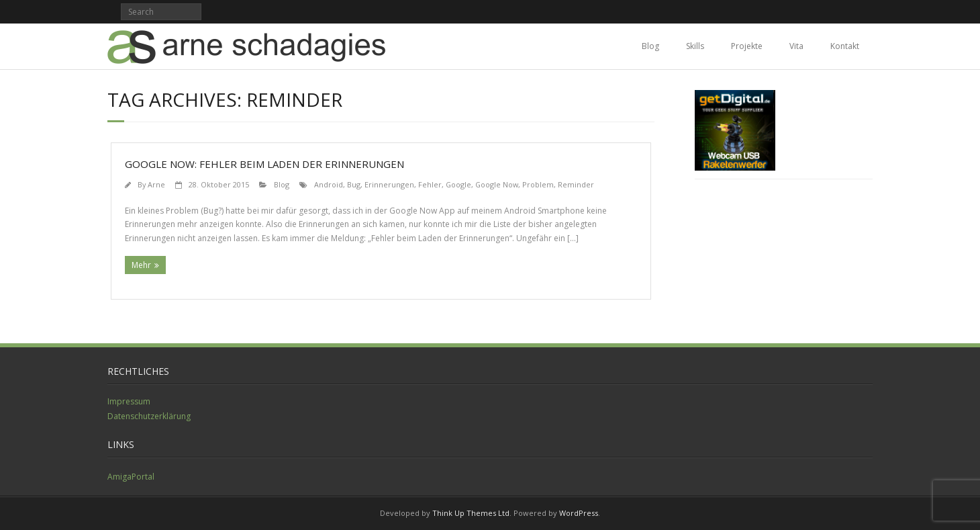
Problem (538, 184)
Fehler (430, 184)
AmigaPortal (131, 477)
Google (458, 184)
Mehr (141, 265)
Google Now (497, 184)
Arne (156, 184)
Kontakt (845, 46)
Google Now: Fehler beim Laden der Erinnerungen (264, 164)
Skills (695, 46)
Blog (650, 46)
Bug (354, 184)
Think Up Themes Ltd (471, 513)
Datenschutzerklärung (149, 416)
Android (329, 184)
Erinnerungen (389, 184)
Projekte (747, 46)
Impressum (129, 401)
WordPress (579, 513)
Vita (796, 46)
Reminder (576, 184)
